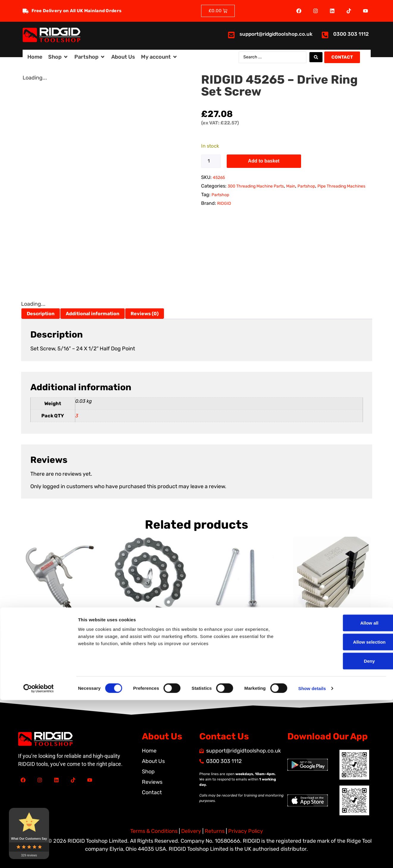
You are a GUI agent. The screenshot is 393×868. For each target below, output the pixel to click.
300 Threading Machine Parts (256, 186)
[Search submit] (316, 57)
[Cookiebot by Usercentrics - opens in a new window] (39, 856)
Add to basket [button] (45, 665)
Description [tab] (41, 314)
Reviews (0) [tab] (145, 314)
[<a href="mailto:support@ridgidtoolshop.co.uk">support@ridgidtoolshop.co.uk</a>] (231, 35)
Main (291, 186)
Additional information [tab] (93, 314)
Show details (312, 856)
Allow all (343, 791)
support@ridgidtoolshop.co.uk (276, 34)
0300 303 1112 (351, 34)
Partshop (306, 186)
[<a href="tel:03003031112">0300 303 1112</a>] (325, 35)
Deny (343, 829)
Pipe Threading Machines (341, 186)
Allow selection (343, 810)
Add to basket (264, 161)
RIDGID (224, 203)
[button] (58, 57)
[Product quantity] (211, 161)
